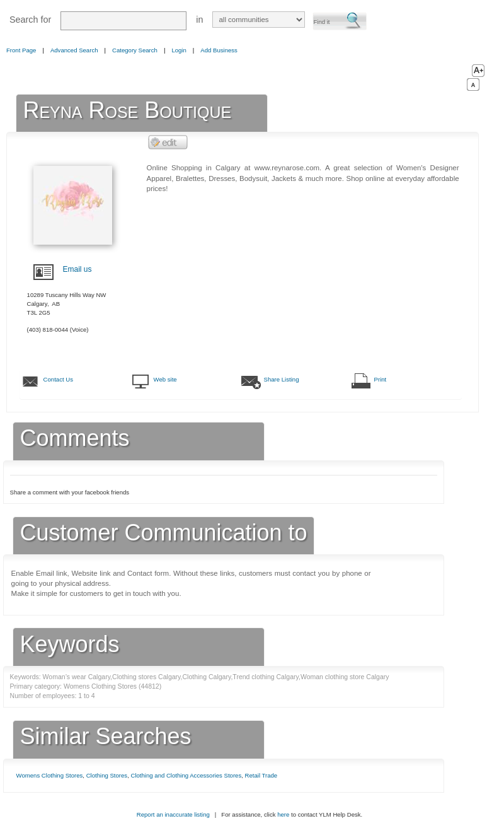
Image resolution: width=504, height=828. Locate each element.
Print (381, 379)
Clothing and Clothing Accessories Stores (186, 775)
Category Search (135, 50)
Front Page (21, 50)
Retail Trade (261, 775)
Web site (165, 379)
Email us (77, 269)
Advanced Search (74, 50)
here (283, 814)
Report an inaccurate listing (173, 814)
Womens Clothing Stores (50, 775)
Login (179, 50)
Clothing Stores (107, 775)
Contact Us (58, 379)
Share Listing (282, 379)
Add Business (219, 50)
